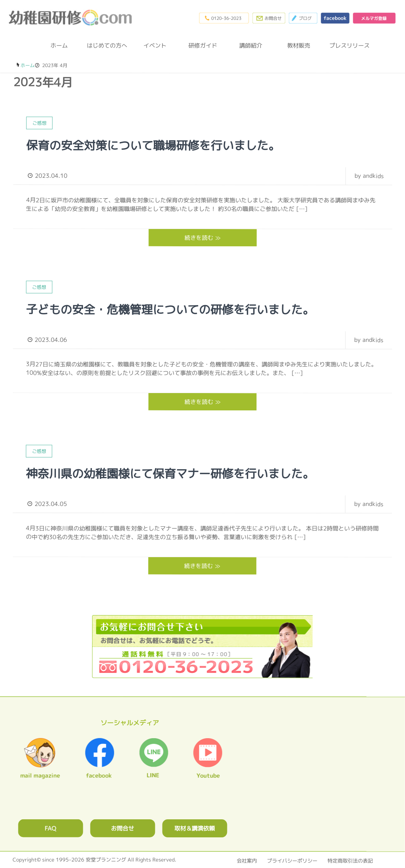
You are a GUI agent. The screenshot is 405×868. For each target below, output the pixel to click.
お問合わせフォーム (267, 18)
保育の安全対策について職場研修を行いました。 (153, 145)
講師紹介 (251, 45)
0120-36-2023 (222, 18)
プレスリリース (347, 45)
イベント (155, 45)
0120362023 (202, 646)
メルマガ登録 (374, 18)
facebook (334, 18)
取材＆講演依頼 (195, 828)
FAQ (50, 828)
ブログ (302, 18)
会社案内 (247, 860)
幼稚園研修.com (72, 18)
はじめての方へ (107, 45)
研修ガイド (203, 45)
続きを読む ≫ (202, 237)
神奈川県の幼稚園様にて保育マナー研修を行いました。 (170, 473)
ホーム (59, 45)
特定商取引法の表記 (350, 860)
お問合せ (123, 828)
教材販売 (299, 45)
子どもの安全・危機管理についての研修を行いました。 (170, 309)
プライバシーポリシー (292, 860)
